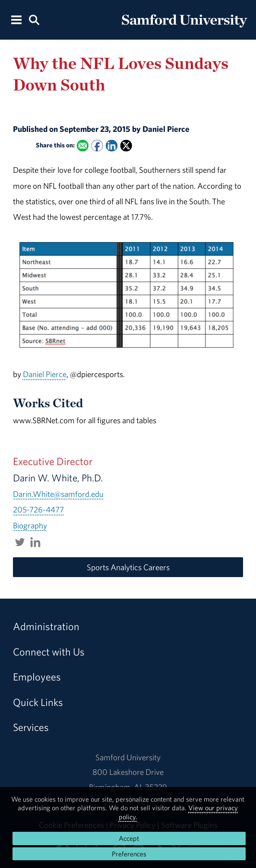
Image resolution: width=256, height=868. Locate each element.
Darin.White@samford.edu (58, 494)
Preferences (129, 854)
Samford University (128, 757)
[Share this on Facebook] (97, 145)
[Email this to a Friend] (82, 145)
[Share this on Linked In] (112, 145)
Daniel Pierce (45, 374)
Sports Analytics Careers (128, 567)
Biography (30, 525)
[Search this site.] (34, 19)
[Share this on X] (126, 145)
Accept (129, 838)
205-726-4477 (38, 509)
